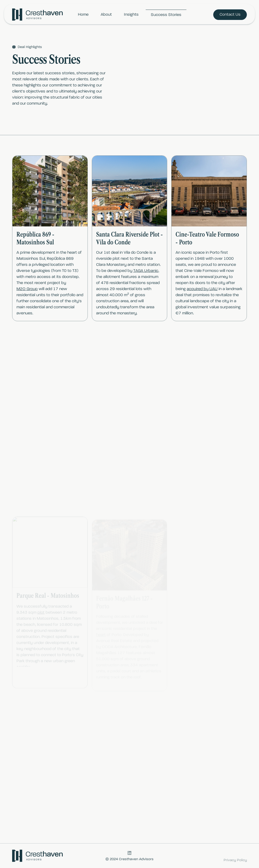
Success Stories (166, 15)
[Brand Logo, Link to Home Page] (37, 15)
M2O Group (27, 289)
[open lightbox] (50, 191)
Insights (131, 15)
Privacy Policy (235, 860)
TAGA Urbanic (146, 271)
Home (83, 15)
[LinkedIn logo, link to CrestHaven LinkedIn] (129, 853)
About (106, 15)
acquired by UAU (202, 291)
